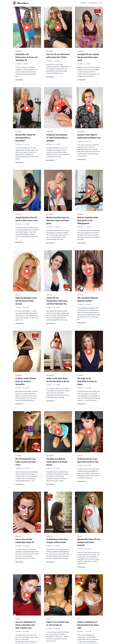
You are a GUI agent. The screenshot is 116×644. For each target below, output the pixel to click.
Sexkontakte (50, 128)
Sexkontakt (80, 208)
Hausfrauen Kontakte (79, 639)
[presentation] (27, 27)
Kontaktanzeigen (93, 3)
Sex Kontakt (81, 51)
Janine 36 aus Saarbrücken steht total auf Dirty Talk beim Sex (57, 293)
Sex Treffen (50, 51)
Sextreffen (18, 51)
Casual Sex (18, 208)
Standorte (84, 3)
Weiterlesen (20, 76)
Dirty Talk (49, 287)
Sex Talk (18, 287)
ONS (78, 600)
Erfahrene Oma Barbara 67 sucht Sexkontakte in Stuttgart (57, 134)
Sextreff (80, 521)
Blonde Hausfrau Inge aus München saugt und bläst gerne (57, 213)
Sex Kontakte (50, 367)
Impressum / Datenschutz (95, 639)
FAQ (101, 3)
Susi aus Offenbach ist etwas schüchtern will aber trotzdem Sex (27, 605)
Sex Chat (49, 600)
